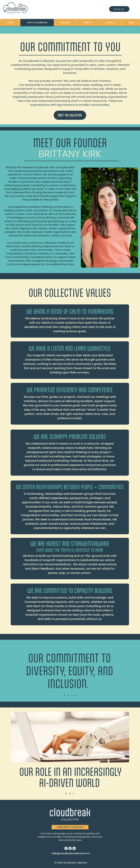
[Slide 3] (72, 695)
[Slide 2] (68, 695)
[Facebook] (70, 848)
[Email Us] (119, 9)
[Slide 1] (65, 695)
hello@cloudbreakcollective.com (71, 853)
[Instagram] (66, 848)
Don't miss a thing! (51, 833)
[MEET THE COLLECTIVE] (70, 115)
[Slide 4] (76, 695)
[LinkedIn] (74, 848)
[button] (70, 827)
